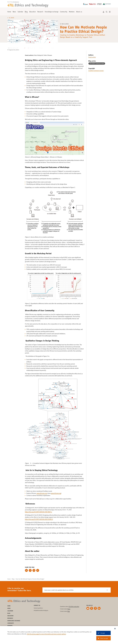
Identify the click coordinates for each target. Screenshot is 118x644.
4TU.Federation (16, 2)
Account (104, 12)
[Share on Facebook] (30, 570)
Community (64, 12)
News (14, 12)
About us (79, 12)
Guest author (92, 57)
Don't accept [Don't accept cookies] (103, 638)
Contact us (37, 606)
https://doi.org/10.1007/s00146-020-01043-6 (39, 519)
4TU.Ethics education (74, 607)
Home (9, 12)
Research (40, 12)
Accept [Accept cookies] (101, 633)
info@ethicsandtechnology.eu (41, 610)
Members (72, 12)
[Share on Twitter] (34, 570)
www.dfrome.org (56, 493)
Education (33, 12)
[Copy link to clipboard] (38, 570)
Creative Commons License (96, 71)
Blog (26, 12)
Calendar (20, 12)
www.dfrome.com (42, 493)
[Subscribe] (108, 590)
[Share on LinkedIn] (26, 570)
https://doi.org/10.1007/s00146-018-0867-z (38, 512)
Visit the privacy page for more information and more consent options (46, 634)
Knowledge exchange (52, 12)
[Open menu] (110, 12)
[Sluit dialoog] (115, 629)
